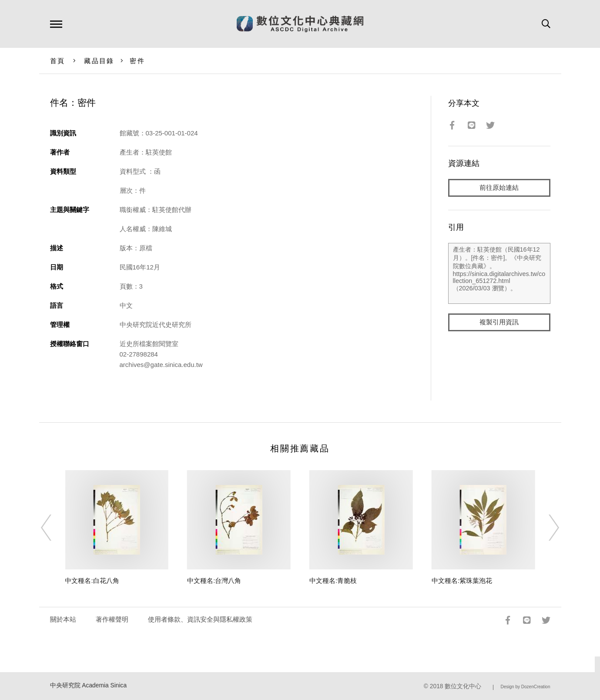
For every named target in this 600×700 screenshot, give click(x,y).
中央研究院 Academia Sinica (89, 685)
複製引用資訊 (499, 323)
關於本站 (63, 619)
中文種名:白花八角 (92, 581)
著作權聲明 (112, 619)
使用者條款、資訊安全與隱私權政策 (200, 619)
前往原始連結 (499, 188)
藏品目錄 (99, 61)
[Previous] (54, 528)
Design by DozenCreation (526, 687)
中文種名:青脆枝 (333, 581)
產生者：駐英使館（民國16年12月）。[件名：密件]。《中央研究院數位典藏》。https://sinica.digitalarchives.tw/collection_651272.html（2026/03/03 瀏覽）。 (499, 274)
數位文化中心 (463, 686)
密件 (137, 61)
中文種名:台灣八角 (214, 581)
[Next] (546, 528)
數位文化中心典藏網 (300, 24)
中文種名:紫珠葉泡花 (462, 581)
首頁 (58, 61)
